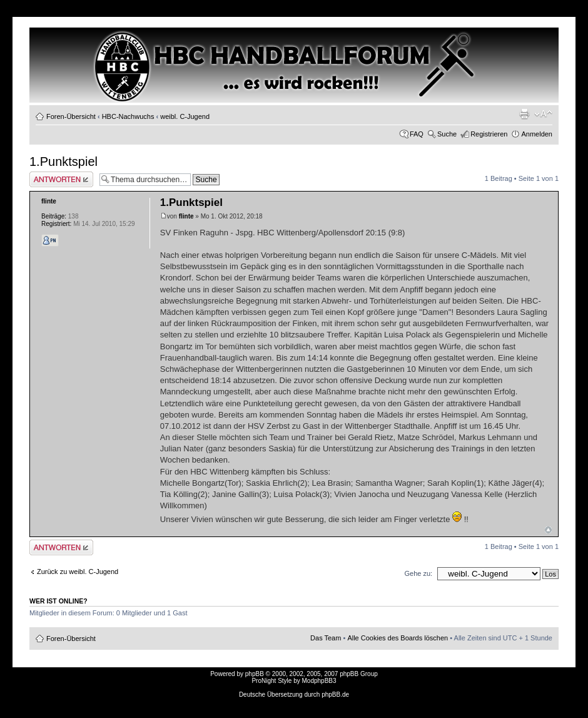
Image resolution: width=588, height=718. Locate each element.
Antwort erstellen (61, 179)
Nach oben (548, 530)
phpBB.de (335, 695)
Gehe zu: (418, 573)
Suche (447, 134)
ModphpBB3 (319, 681)
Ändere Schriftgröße (543, 114)
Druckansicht (524, 114)
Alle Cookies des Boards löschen (398, 638)
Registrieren (489, 134)
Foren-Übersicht (71, 116)
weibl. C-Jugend (185, 116)
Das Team (326, 638)
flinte (186, 216)
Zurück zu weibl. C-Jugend (78, 572)
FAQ (417, 134)
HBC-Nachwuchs (128, 116)
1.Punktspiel (63, 162)
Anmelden (537, 134)
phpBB (255, 674)
